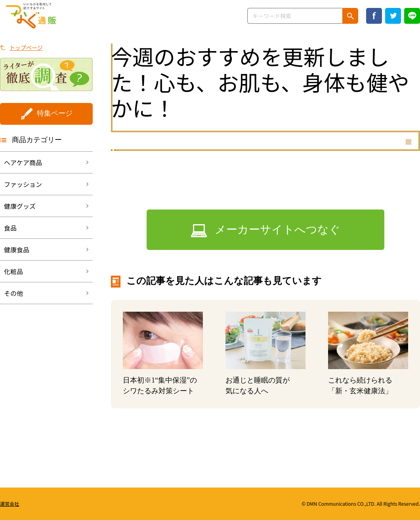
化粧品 (13, 271)
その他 (13, 293)
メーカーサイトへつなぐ (278, 230)
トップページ (26, 48)
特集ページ (55, 113)
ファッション (23, 184)
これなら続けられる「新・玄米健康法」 (360, 386)
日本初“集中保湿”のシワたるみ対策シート (160, 386)
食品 (10, 228)
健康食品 (17, 250)
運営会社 (10, 504)
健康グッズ (20, 206)
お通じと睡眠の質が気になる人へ (258, 386)
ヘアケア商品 (23, 162)
